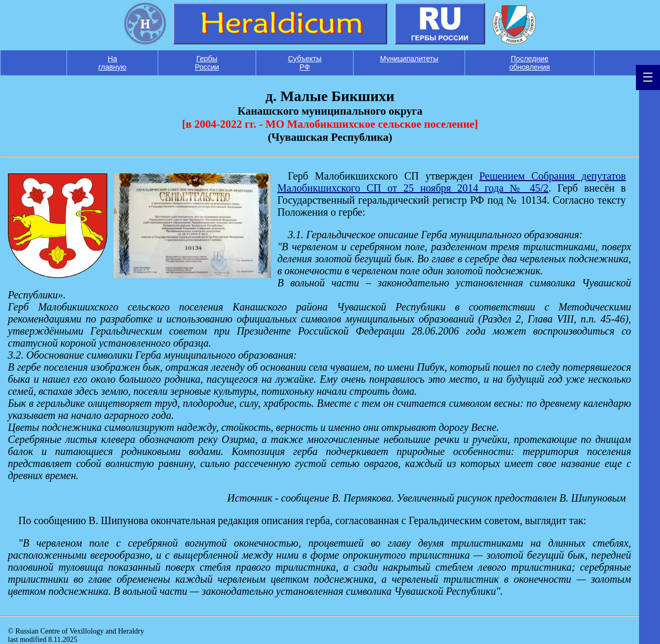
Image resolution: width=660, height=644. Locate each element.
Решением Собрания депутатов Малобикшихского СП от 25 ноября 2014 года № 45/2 (451, 182)
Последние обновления (530, 63)
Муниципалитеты (409, 59)
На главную (112, 63)
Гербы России (207, 63)
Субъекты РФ (305, 63)
